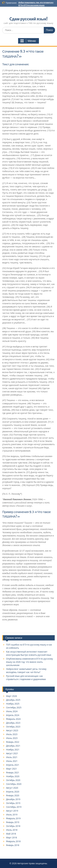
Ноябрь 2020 (13, 776)
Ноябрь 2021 (13, 750)
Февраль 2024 (13, 719)
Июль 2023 (12, 734)
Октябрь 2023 (13, 727)
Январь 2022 (13, 742)
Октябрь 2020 (13, 780)
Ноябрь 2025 (13, 704)
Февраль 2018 (13, 841)
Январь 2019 (13, 822)
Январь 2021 (13, 772)
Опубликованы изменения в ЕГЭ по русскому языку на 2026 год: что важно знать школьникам (29, 662)
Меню (28, 41)
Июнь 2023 (12, 738)
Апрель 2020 (13, 792)
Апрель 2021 (13, 765)
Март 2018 (11, 837)
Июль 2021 (12, 757)
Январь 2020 (13, 795)
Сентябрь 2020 (14, 784)
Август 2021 (12, 753)
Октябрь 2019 (13, 803)
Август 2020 (12, 788)
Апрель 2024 (13, 715)
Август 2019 (12, 811)
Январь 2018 (13, 845)
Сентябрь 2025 (14, 707)
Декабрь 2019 (13, 799)
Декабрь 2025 (13, 700)
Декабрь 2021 (13, 746)
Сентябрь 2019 (14, 807)
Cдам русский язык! (28, 19)
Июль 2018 (12, 830)
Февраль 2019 (13, 818)
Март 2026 (11, 696)
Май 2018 (11, 834)
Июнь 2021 (12, 761)
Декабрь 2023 (13, 723)
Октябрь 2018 (13, 826)
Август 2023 (12, 730)
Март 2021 (11, 769)
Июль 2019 (12, 815)
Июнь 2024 (12, 711)
